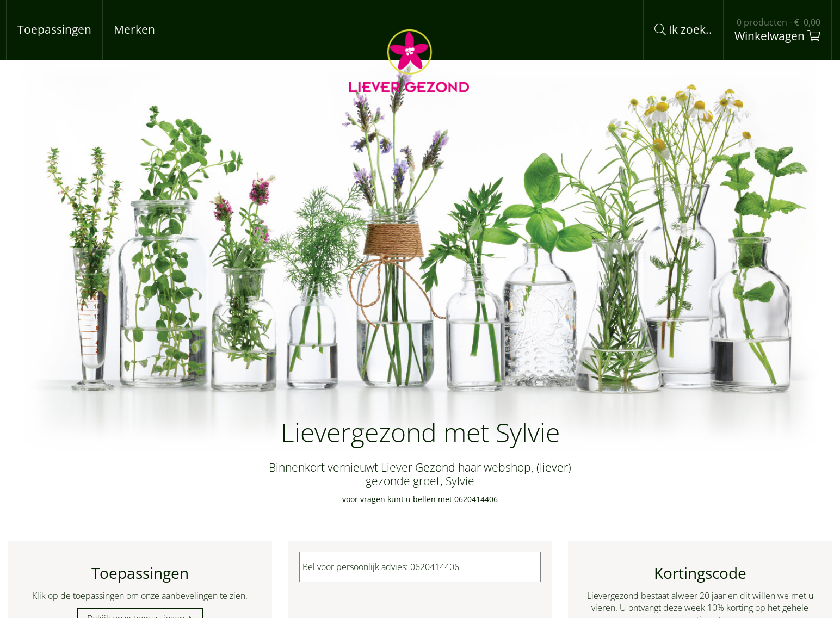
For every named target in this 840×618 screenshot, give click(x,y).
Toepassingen (54, 29)
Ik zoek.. (683, 29)
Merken (134, 29)
